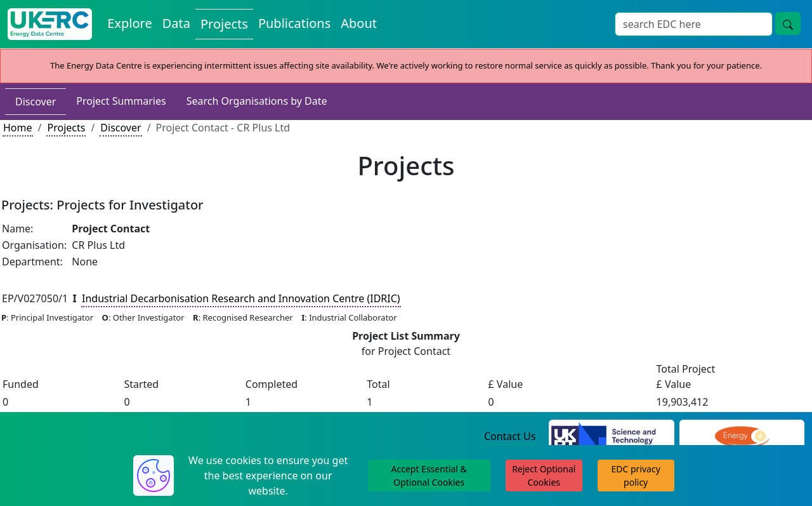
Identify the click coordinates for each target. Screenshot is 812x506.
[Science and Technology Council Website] (611, 437)
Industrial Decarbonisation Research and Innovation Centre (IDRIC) (241, 298)
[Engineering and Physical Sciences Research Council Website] (742, 437)
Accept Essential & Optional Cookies (429, 476)
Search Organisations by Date (257, 101)
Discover (36, 102)
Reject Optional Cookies (544, 476)
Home (18, 128)
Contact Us (510, 436)
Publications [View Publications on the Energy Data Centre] (294, 23)
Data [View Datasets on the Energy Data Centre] (176, 23)
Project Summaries (121, 101)
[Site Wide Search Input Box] (694, 24)
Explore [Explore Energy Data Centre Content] (129, 23)
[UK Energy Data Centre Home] (50, 24)
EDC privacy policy (636, 476)
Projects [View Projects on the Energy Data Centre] (224, 24)
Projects (66, 128)
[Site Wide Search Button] (788, 23)
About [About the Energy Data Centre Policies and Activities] (359, 23)
